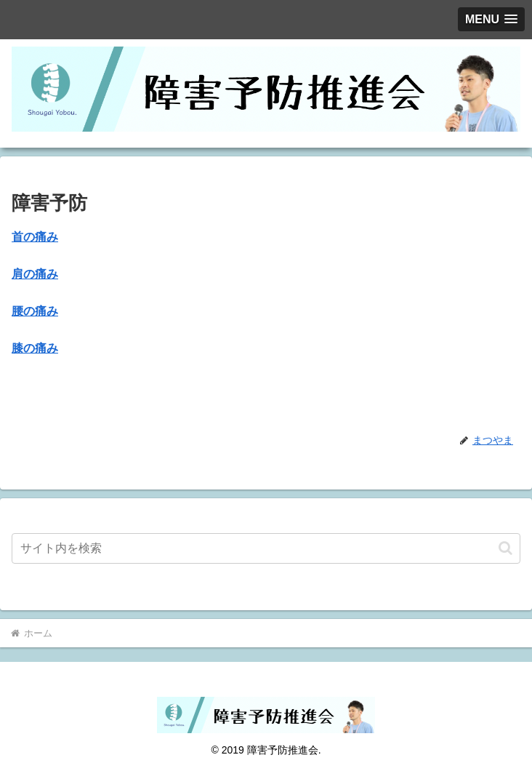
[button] (505, 548)
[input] (266, 548)
